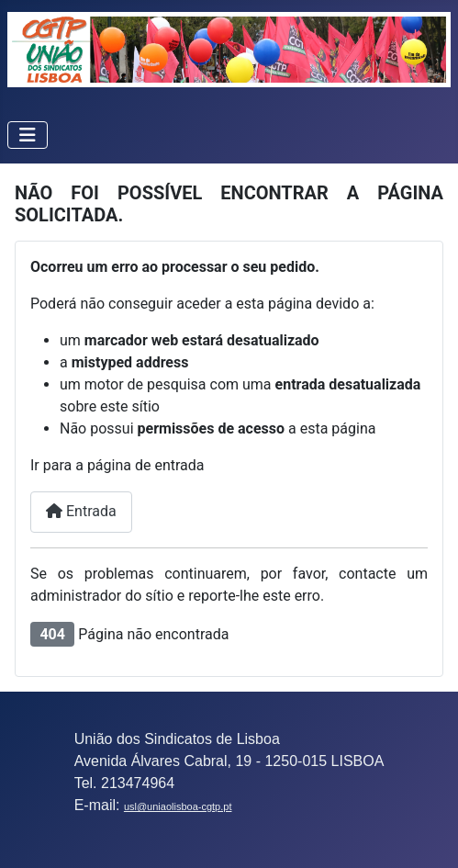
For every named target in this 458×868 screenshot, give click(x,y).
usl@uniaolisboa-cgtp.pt (178, 806)
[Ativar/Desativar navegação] (28, 135)
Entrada (81, 511)
